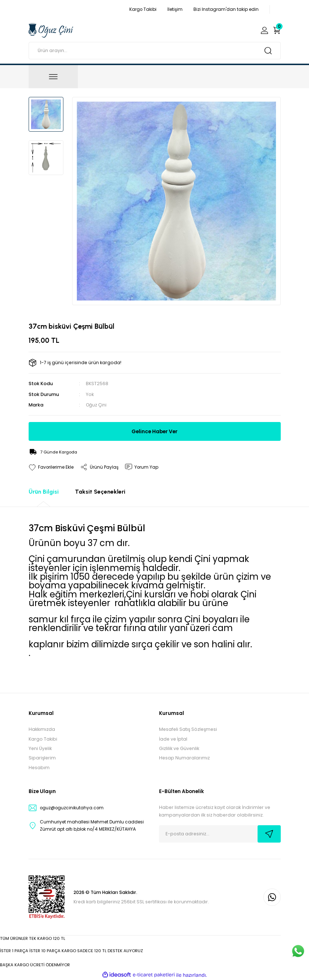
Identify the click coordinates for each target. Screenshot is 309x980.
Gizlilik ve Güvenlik (179, 748)
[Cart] (277, 30)
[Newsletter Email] (220, 834)
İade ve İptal (173, 739)
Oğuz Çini (97, 405)
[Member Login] (264, 30)
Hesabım (39, 768)
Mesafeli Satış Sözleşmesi (188, 729)
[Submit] (269, 834)
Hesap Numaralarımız (184, 758)
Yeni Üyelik (40, 748)
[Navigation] (53, 77)
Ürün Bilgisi (44, 492)
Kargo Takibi (43, 739)
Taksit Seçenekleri (100, 492)
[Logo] (51, 30)
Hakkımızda (42, 729)
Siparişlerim (42, 758)
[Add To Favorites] (52, 467)
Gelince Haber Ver (154, 431)
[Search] (155, 51)
